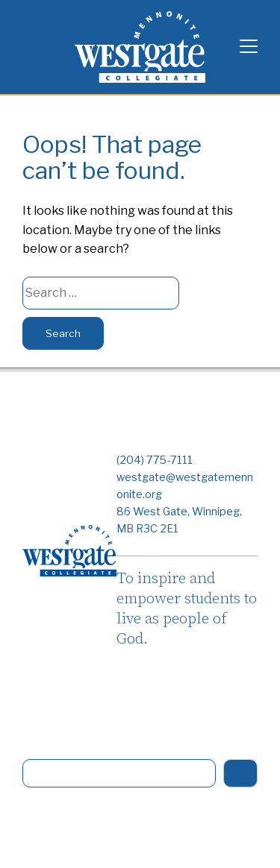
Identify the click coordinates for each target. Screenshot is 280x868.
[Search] (240, 773)
